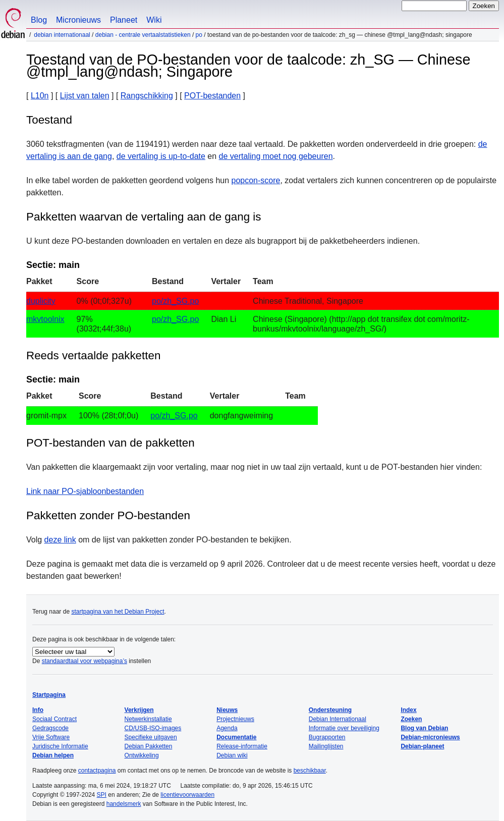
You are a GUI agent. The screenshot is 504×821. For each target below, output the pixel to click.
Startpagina (49, 695)
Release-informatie (242, 746)
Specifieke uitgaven (151, 737)
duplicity (41, 301)
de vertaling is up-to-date (161, 156)
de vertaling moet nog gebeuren (276, 156)
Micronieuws (78, 20)
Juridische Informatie (60, 746)
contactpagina (97, 771)
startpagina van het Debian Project (118, 612)
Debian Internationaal (62, 35)
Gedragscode (50, 728)
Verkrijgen (139, 710)
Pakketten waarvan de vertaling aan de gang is (144, 217)
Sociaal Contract (54, 719)
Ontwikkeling (142, 755)
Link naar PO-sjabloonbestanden (85, 491)
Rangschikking (147, 96)
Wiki (154, 20)
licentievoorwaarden (187, 795)
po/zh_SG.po (175, 301)
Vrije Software (51, 737)
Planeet (124, 20)
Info (38, 710)
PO (199, 35)
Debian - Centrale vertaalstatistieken (143, 35)
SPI (102, 795)
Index (408, 710)
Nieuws (227, 710)
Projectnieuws (235, 719)
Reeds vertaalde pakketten (93, 355)
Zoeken (411, 719)
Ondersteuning (330, 710)
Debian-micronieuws (430, 737)
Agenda (227, 728)
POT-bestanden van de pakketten (110, 443)
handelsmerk (124, 804)
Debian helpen (53, 755)
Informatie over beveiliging (344, 728)
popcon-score (256, 180)
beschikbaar (310, 771)
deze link (60, 540)
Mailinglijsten (326, 746)
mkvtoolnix (45, 319)
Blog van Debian (424, 728)
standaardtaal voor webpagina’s (85, 661)
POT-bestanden (212, 96)
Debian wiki (232, 755)
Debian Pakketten (149, 746)
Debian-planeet (422, 746)
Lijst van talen (85, 96)
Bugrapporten (327, 737)
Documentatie (236, 737)
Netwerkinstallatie (148, 719)
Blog (39, 20)
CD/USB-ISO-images (153, 728)
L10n (40, 96)
